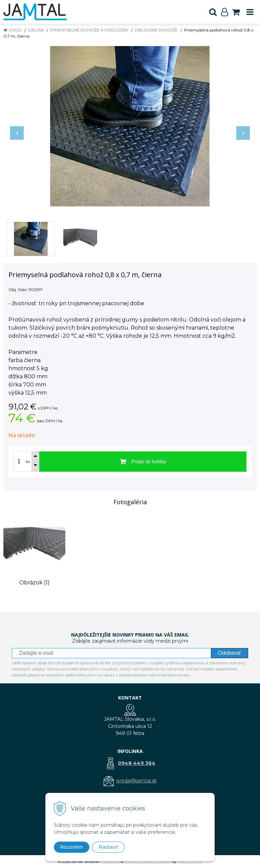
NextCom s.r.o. (190, 862)
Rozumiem (72, 847)
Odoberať (230, 653)
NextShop (111, 862)
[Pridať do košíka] (143, 462)
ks (28, 462)
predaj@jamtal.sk (137, 781)
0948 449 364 (137, 763)
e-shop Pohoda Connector (148, 862)
